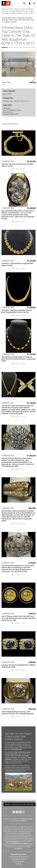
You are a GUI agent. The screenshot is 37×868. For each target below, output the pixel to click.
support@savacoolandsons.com (16, 771)
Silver (20, 756)
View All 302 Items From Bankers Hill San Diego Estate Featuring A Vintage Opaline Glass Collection (18, 11)
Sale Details (7, 108)
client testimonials (17, 749)
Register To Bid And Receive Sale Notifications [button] (20, 804)
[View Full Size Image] (34, 80)
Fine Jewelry (25, 756)
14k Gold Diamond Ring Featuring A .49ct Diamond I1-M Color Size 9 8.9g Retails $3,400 (17, 713)
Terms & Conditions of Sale (12, 110)
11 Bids (4, 85)
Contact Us (15, 819)
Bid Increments (8, 112)
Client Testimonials (21, 821)
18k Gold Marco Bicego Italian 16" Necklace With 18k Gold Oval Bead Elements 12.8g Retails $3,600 (18, 359)
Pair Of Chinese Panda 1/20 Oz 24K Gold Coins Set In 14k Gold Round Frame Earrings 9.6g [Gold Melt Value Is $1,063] (18, 618)
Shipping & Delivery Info (11, 114)
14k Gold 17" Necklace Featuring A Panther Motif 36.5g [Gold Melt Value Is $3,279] (17, 311)
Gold (16, 756)
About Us (7, 819)
